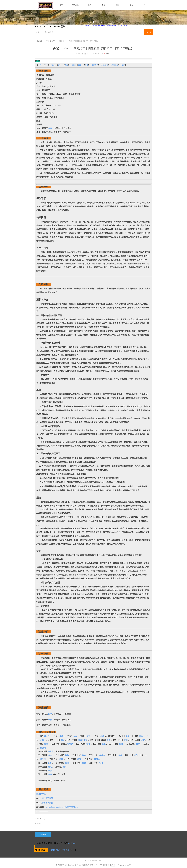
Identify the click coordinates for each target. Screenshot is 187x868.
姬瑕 (143, 740)
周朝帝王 (95, 65)
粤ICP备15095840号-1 (63, 850)
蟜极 (127, 736)
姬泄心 (97, 759)
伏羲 (61, 736)
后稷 (42, 740)
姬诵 (108, 740)
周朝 (73, 65)
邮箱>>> (72, 843)
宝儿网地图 (41, 794)
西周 (80, 65)
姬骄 (50, 714)
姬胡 (121, 744)
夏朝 (60, 65)
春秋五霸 (105, 65)
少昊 (102, 736)
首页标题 (40, 41)
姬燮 (104, 744)
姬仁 (84, 763)
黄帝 (88, 736)
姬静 (138, 744)
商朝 (66, 65)
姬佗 (84, 755)
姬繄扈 (70, 744)
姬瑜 (61, 759)
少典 (75, 736)
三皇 (46, 65)
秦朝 (123, 65)
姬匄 (67, 763)
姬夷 (79, 759)
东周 (86, 65)
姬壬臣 (43, 759)
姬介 (101, 763)
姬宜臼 (51, 752)
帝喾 (141, 736)
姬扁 (50, 128)
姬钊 (126, 740)
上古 (40, 65)
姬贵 (50, 763)
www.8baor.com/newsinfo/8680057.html (62, 807)
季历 (63, 740)
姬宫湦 (43, 748)
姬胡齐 (102, 755)
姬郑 (136, 755)
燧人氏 (47, 736)
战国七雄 (115, 65)
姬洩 (50, 755)
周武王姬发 (83, 740)
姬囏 (88, 744)
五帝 (53, 65)
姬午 (65, 767)
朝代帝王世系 (47, 798)
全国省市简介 (47, 803)
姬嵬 (50, 767)
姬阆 (120, 755)
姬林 (67, 755)
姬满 (46, 744)
